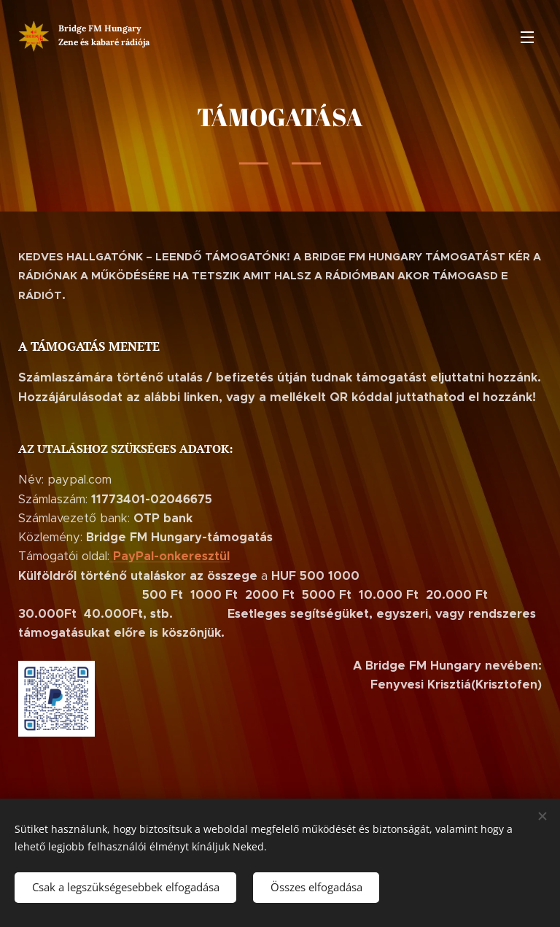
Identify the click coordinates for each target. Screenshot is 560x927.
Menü (527, 37)
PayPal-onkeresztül (171, 556)
